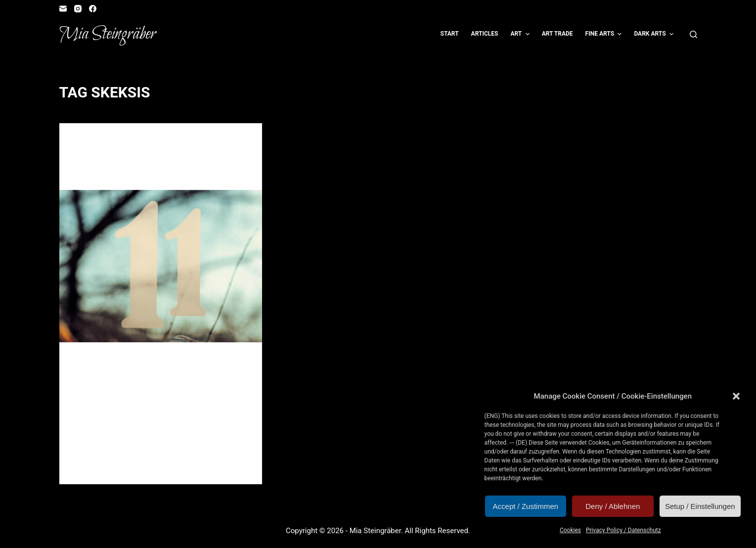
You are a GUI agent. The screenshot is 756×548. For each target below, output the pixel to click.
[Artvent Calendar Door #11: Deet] (161, 267)
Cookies (570, 530)
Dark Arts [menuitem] (655, 34)
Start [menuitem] (450, 34)
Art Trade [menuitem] (557, 34)
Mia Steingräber (108, 34)
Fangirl (146, 143)
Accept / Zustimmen (526, 506)
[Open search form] (693, 34)
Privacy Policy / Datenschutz (623, 530)
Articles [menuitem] (485, 34)
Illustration (181, 143)
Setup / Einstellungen (700, 506)
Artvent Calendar (103, 143)
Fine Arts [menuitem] (605, 34)
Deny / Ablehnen (613, 506)
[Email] (63, 9)
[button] (736, 396)
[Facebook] (93, 9)
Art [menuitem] (521, 34)
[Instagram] (78, 9)
